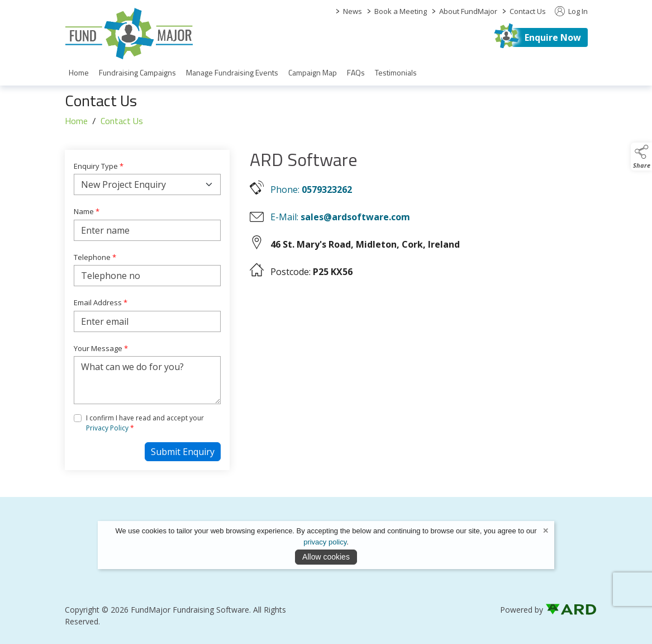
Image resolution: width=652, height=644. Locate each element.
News (353, 11)
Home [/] (79, 72)
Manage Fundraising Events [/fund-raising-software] (232, 72)
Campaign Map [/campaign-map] (313, 72)
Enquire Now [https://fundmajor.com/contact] (553, 37)
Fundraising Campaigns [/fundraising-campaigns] (137, 72)
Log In (571, 11)
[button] (641, 157)
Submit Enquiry (183, 452)
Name (87, 211)
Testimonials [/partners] (396, 72)
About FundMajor (468, 11)
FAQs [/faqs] (356, 72)
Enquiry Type (99, 166)
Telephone (95, 257)
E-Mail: (340, 217)
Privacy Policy (107, 428)
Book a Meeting (401, 11)
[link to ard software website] (567, 610)
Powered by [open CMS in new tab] (522, 610)
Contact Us (528, 11)
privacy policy (325, 542)
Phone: (311, 190)
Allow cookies (326, 557)
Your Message (101, 348)
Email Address (101, 302)
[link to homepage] (129, 34)
